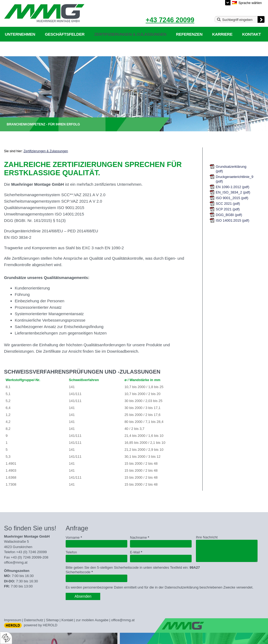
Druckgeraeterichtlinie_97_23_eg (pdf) (235, 179)
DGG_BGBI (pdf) (229, 215)
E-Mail (136, 552)
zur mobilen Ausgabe (92, 620)
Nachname (140, 537)
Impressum (13, 620)
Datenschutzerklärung (32, 49)
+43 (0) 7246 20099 (32, 552)
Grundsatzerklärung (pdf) (231, 169)
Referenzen (189, 34)
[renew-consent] (6, 638)
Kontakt (251, 34)
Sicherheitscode (79, 572)
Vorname (74, 537)
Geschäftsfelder (65, 34)
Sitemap (53, 620)
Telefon (71, 552)
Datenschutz (33, 620)
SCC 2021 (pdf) (228, 204)
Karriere (222, 34)
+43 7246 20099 (170, 20)
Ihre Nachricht (207, 537)
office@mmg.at (16, 562)
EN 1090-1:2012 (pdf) (232, 187)
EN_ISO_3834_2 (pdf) (233, 192)
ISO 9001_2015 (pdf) (232, 198)
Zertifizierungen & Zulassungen (130, 34)
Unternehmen (20, 34)
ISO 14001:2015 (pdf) (232, 220)
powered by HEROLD (41, 625)
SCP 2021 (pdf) (228, 209)
